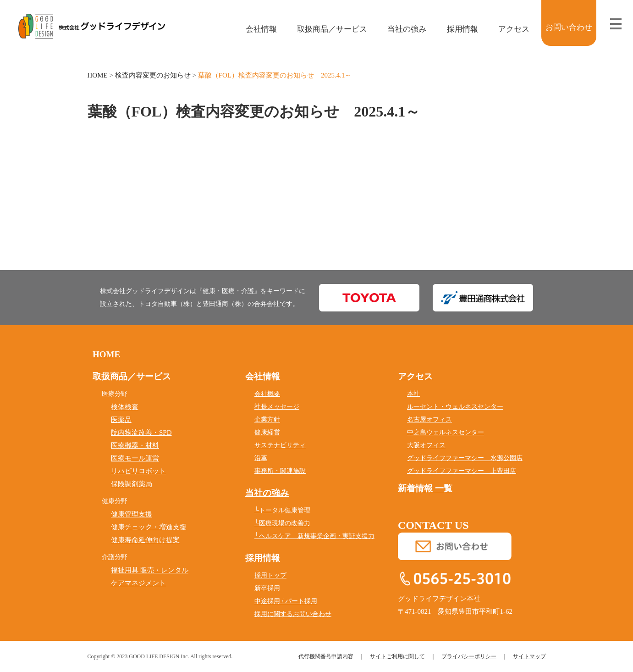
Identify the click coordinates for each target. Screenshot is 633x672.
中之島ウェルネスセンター (446, 432)
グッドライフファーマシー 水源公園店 (465, 458)
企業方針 (267, 419)
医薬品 (121, 420)
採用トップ (270, 575)
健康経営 (267, 432)
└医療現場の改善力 (282, 523)
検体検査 (125, 407)
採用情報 (456, 29)
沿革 (261, 458)
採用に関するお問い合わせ (293, 614)
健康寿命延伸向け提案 (145, 540)
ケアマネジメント (138, 583)
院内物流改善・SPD (141, 433)
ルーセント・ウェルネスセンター (455, 407)
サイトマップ (529, 656)
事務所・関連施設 (280, 471)
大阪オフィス (426, 445)
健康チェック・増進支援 (149, 527)
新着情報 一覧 (425, 488)
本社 (413, 394)
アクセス (507, 29)
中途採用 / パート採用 (286, 601)
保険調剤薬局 (132, 484)
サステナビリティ (280, 445)
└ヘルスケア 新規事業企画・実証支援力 (314, 536)
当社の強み (401, 29)
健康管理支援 (132, 514)
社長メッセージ (277, 407)
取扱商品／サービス (326, 29)
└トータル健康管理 (282, 510)
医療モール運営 (135, 458)
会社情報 (255, 29)
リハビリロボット (138, 471)
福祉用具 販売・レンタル (150, 570)
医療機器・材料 (135, 445)
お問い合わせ (569, 27)
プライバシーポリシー (469, 656)
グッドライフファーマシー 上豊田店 (462, 471)
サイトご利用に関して (397, 656)
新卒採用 (267, 588)
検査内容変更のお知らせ (153, 75)
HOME (98, 75)
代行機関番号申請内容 (326, 656)
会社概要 (267, 394)
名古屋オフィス (429, 419)
